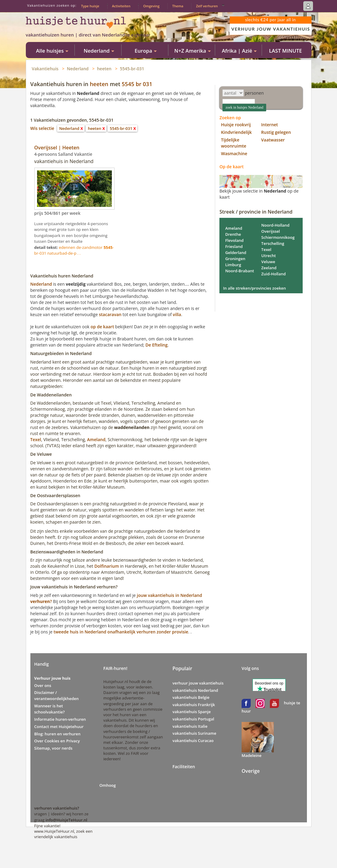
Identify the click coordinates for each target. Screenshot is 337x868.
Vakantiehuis (45, 69)
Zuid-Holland (274, 274)
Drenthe (233, 234)
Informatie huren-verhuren (60, 719)
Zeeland (269, 268)
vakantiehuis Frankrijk (194, 705)
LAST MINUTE (285, 51)
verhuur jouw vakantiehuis (198, 683)
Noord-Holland (275, 225)
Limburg (233, 265)
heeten (104, 69)
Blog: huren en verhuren (58, 734)
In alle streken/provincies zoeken (254, 288)
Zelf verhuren (207, 6)
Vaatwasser (273, 140)
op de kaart (102, 327)
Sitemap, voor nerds (53, 748)
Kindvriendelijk (236, 132)
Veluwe (268, 262)
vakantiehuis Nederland (195, 690)
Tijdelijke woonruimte (234, 143)
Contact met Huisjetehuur (59, 727)
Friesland (234, 246)
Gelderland (236, 253)
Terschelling (273, 243)
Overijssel (271, 231)
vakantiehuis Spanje (192, 712)
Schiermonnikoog (278, 237)
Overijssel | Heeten (57, 148)
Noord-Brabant (240, 271)
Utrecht (269, 256)
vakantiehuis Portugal (193, 719)
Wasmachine (234, 153)
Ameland (96, 439)
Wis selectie (42, 128)
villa (177, 314)
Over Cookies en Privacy (57, 741)
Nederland (78, 69)
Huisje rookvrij (236, 125)
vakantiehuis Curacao (193, 741)
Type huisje (90, 6)
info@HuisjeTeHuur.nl (66, 820)
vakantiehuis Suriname (194, 733)
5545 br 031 (137, 84)
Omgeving (151, 6)
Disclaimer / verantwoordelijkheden (57, 695)
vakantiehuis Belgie (191, 697)
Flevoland (234, 240)
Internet (269, 125)
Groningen (235, 259)
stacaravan (110, 314)
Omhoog (108, 785)
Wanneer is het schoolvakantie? (50, 709)
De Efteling (157, 345)
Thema (178, 6)
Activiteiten (121, 6)
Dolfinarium (107, 566)
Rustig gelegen (276, 132)
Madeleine (252, 755)
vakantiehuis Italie (190, 726)
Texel (36, 439)
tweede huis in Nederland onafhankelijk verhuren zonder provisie (121, 632)
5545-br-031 (132, 69)
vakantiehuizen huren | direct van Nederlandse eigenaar (88, 35)
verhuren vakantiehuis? (57, 808)
